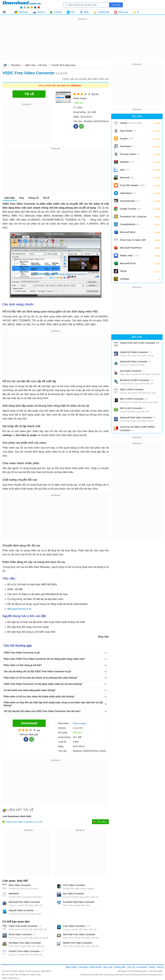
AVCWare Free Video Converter (25, 943)
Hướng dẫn (120, 967)
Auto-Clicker (128, 131)
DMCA (160, 967)
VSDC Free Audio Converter (25, 926)
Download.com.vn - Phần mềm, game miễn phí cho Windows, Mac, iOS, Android (22, 5)
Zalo (125, 170)
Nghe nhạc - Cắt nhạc (36, 65)
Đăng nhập (71, 967)
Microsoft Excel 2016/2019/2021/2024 (131, 264)
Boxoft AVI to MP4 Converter (136, 380)
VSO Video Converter (74, 885)
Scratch (126, 138)
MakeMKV (14, 894)
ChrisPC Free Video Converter (26, 951)
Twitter (152, 967)
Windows (16, 65)
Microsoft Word (131, 233)
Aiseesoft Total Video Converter (138, 417)
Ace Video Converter (73, 894)
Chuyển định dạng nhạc (63, 65)
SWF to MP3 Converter (132, 389)
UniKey (131, 124)
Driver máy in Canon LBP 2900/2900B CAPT (133, 241)
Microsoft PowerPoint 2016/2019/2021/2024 (131, 249)
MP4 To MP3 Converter (134, 399)
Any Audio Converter (132, 371)
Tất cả (6, 12)
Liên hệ (131, 967)
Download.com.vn (5, 65)
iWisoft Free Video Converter (78, 943)
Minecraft (127, 177)
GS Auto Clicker (130, 154)
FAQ (21, 198)
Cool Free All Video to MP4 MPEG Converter (137, 429)
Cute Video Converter (76, 926)
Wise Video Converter (20, 885)
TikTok (123, 271)
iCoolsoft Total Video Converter (79, 902)
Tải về (46, 198)
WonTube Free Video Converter (79, 934)
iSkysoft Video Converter (21, 910)
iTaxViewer (127, 146)
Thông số (33, 198)
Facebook (142, 967)
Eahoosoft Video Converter (136, 361)
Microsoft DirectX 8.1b (19, 609)
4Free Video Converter (22, 934)
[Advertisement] (82, 42)
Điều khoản (96, 967)
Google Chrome (130, 209)
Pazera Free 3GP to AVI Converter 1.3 (139, 343)
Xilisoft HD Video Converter (136, 352)
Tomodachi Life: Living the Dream (133, 218)
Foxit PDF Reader (133, 185)
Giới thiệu (10, 198)
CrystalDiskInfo (130, 224)
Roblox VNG (129, 255)
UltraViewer (128, 193)
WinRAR (127, 162)
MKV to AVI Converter (133, 408)
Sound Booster (130, 201)
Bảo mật (108, 967)
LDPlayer (125, 279)
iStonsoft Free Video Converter (24, 902)
